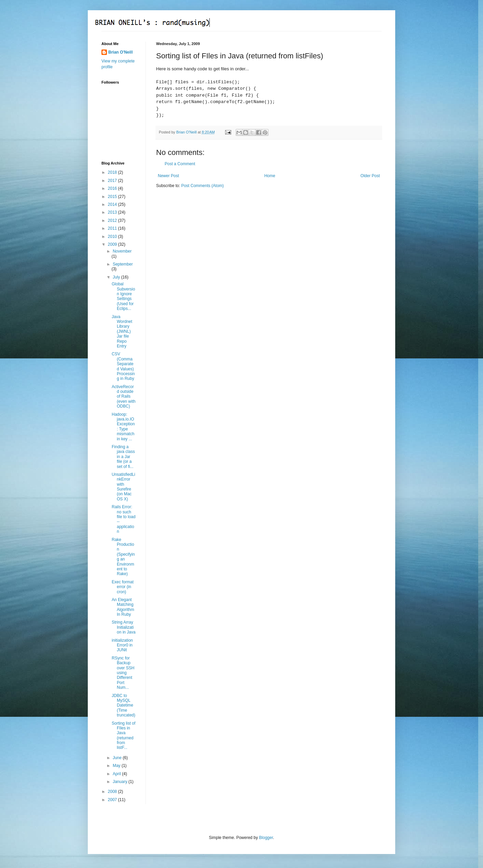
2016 (113, 188)
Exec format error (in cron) (123, 587)
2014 (113, 204)
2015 (113, 197)
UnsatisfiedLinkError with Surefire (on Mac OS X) (123, 487)
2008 (113, 792)
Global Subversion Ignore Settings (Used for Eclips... (123, 296)
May (117, 766)
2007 (113, 800)
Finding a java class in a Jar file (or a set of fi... (123, 457)
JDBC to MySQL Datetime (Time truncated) (123, 706)
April (117, 774)
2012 (113, 220)
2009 (113, 244)
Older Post (370, 176)
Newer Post (168, 176)
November (122, 251)
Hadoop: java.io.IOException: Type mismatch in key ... (123, 427)
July (117, 277)
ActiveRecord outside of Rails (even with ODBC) (124, 397)
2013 (113, 212)
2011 (113, 228)
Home (270, 176)
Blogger (266, 838)
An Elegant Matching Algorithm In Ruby (123, 607)
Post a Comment (180, 164)
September (123, 264)
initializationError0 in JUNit (122, 645)
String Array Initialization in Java (124, 627)
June (118, 758)
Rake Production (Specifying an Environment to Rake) (123, 557)
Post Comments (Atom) (202, 186)
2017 (113, 181)
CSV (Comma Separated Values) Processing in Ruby (123, 366)
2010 (113, 237)
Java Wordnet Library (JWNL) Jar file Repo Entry (122, 331)
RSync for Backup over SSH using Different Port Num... (123, 673)
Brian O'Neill (121, 52)
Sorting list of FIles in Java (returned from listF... (123, 736)
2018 (113, 172)
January (121, 782)
